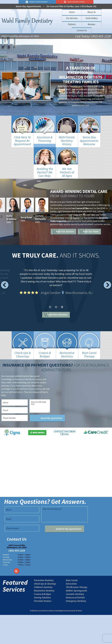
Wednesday (8, 589)
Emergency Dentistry (76, 630)
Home (72, 12)
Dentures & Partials (75, 627)
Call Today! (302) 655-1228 (89, 37)
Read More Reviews (60, 315)
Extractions (71, 613)
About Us (92, 12)
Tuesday (6, 586)
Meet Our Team (70, 235)
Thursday (6, 591)
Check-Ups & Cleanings (45, 613)
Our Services (72, 18)
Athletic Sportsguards (76, 620)
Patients (72, 24)
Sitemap (52, 640)
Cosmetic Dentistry (75, 623)
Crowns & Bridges (42, 623)
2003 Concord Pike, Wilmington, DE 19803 (20, 37)
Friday (5, 594)
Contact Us (82, 30)
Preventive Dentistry (44, 609)
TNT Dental (79, 640)
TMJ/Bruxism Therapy (77, 616)
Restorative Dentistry (44, 620)
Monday (6, 584)
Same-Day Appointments (28, 6)
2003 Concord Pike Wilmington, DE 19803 (17, 575)
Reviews (92, 24)
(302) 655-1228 (17, 580)
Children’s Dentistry (43, 616)
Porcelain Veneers (43, 630)
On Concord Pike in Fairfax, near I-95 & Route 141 (71, 6)
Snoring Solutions (42, 627)
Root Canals (72, 609)
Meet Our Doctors (72, 228)
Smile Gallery (92, 18)
